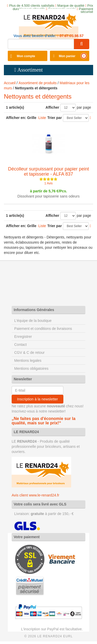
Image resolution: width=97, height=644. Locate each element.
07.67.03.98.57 (71, 36)
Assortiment (30, 70)
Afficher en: (16, 118)
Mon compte (26, 56)
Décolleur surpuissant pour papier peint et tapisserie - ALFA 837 (48, 171)
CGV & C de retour (29, 353)
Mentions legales (28, 360)
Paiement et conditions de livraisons (43, 329)
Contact (20, 345)
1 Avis (49, 183)
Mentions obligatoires (31, 368)
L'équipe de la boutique (33, 321)
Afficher (52, 107)
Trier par (55, 118)
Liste (42, 118)
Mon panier (67, 56)
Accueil (10, 83)
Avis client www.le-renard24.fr (35, 495)
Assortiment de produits (38, 83)
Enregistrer (23, 337)
